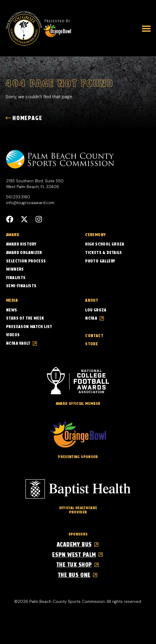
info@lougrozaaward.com (30, 203)
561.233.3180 (18, 197)
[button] (146, 28)
